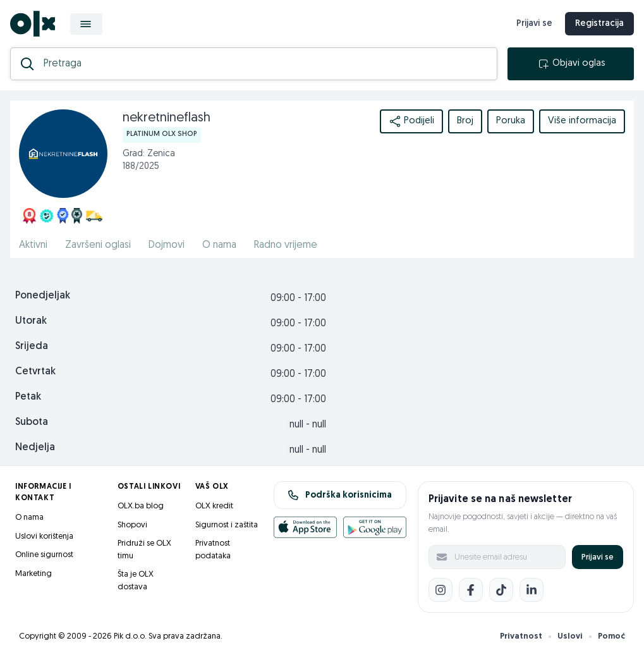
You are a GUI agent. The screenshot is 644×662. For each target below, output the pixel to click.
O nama (29, 518)
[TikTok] (501, 590)
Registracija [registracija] (599, 24)
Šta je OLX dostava (136, 581)
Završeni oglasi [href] (98, 245)
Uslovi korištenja (44, 536)
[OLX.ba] (33, 24)
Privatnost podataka (213, 550)
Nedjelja (35, 448)
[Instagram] (440, 590)
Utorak (31, 321)
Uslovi (570, 636)
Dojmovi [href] (167, 245)
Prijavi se (598, 557)
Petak (28, 397)
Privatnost (521, 636)
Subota (32, 422)
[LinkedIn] (532, 590)
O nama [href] (219, 245)
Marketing (33, 574)
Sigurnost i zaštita (227, 525)
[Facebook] (471, 590)
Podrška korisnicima (340, 495)
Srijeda (32, 346)
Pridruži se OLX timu (144, 550)
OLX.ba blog (141, 506)
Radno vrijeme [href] (286, 245)
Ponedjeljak (43, 296)
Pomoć (611, 636)
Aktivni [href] (33, 245)
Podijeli (411, 121)
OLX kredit (214, 506)
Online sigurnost (44, 555)
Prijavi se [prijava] (534, 24)
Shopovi (132, 525)
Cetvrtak (35, 372)
